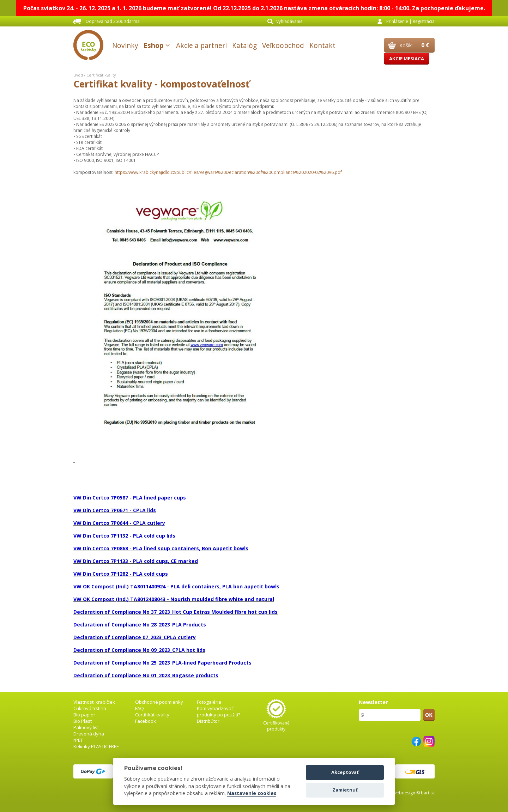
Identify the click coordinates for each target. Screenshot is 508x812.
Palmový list (86, 727)
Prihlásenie (397, 21)
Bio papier (84, 715)
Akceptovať (345, 772)
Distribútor (208, 721)
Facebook (146, 721)
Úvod (78, 75)
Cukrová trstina (90, 708)
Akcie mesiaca (407, 59)
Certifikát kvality (101, 75)
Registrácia (424, 21)
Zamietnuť (345, 790)
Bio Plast (83, 721)
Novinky (125, 45)
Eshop (154, 45)
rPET (78, 740)
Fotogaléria (209, 702)
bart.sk (428, 793)
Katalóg (244, 45)
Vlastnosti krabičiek (94, 702)
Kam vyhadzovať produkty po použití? (219, 711)
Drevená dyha (89, 734)
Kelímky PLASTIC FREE (96, 746)
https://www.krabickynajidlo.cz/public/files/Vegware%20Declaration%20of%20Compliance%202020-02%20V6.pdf (228, 172)
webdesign (404, 793)
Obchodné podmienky (159, 702)
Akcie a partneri (201, 45)
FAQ (140, 708)
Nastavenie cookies (252, 793)
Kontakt (322, 45)
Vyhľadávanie (289, 21)
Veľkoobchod (283, 45)
